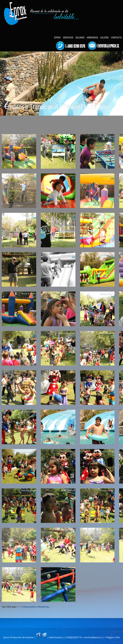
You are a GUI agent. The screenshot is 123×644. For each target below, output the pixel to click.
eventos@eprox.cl (93, 637)
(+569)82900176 (73, 637)
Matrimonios (56, 637)
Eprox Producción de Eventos (18, 637)
